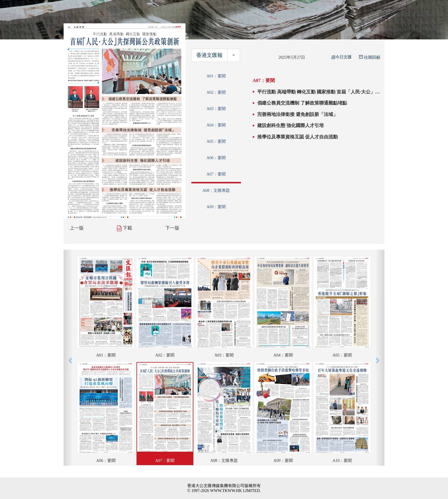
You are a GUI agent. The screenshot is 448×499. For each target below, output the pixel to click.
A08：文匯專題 (216, 191)
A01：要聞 (216, 76)
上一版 (77, 228)
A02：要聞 (216, 92)
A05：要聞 (216, 141)
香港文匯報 (209, 55)
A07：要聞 (216, 174)
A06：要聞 (216, 158)
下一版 (172, 228)
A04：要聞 (216, 125)
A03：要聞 (216, 109)
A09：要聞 (216, 207)
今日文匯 (342, 57)
